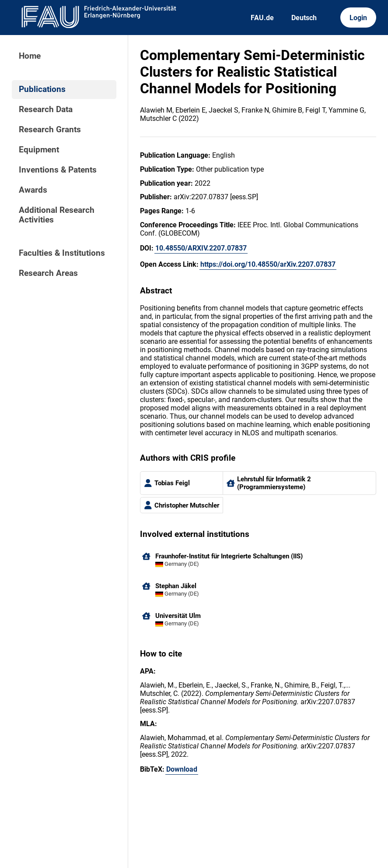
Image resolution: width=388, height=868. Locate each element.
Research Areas (48, 273)
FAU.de (262, 18)
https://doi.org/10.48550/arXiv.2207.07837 (268, 264)
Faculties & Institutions (62, 253)
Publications (42, 89)
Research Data (46, 109)
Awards (33, 190)
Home (30, 56)
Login (358, 18)
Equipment (39, 150)
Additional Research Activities (57, 215)
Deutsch (304, 18)
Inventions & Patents (58, 170)
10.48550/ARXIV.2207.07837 (201, 248)
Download (182, 769)
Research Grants (50, 130)
